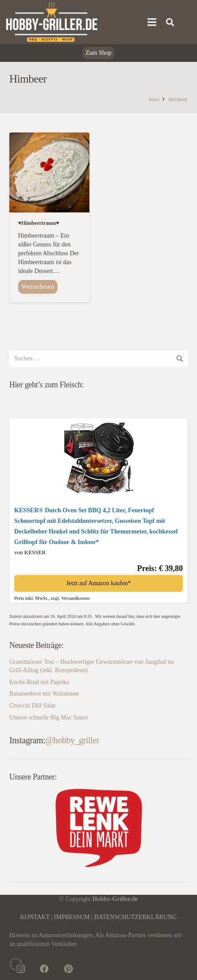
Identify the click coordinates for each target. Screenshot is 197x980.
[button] (16, 964)
